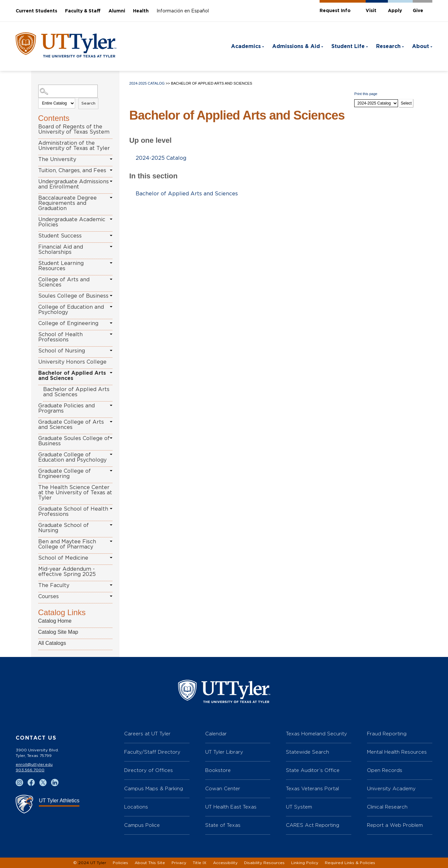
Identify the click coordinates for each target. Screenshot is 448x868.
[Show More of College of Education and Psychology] (111, 307)
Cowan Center (223, 788)
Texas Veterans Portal (312, 788)
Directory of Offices (149, 770)
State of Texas (223, 825)
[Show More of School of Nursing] (111, 351)
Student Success (60, 236)
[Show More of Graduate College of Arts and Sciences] (111, 422)
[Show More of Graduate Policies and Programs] (111, 405)
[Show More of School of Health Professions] (111, 334)
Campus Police (142, 825)
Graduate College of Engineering (65, 474)
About (421, 46)
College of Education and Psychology (71, 310)
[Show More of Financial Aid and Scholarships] (111, 247)
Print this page (366, 94)
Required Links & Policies (350, 863)
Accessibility (225, 863)
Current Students (36, 11)
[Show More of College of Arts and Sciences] (111, 279)
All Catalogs (52, 643)
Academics (246, 46)
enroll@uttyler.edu (34, 764)
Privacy (179, 863)
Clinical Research (387, 807)
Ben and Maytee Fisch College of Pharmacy (67, 544)
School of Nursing (62, 351)
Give (418, 11)
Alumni (117, 11)
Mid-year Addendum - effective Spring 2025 (67, 572)
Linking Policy (305, 863)
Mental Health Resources (397, 752)
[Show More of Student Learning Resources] (111, 263)
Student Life (348, 46)
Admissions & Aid (296, 46)
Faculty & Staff (83, 11)
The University (57, 159)
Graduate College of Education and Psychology (72, 457)
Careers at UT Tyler (147, 734)
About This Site (150, 863)
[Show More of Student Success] (111, 236)
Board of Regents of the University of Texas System (74, 129)
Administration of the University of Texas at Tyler (74, 146)
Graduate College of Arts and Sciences (71, 425)
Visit (371, 11)
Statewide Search (307, 752)
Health (141, 11)
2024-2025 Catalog (147, 83)
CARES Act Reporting (313, 825)
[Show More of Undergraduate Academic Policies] (111, 219)
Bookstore (218, 770)
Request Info (335, 11)
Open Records (385, 770)
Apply (395, 11)
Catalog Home (55, 621)
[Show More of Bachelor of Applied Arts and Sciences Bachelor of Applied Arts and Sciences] (111, 373)
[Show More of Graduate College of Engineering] (111, 471)
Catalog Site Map (58, 632)
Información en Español (183, 11)
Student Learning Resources (61, 266)
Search (88, 103)
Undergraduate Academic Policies (72, 222)
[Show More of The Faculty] (111, 585)
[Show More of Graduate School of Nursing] (111, 525)
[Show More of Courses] (111, 596)
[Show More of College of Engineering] (111, 323)
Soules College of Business (73, 296)
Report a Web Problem (395, 825)
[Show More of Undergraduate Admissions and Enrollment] (111, 181)
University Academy (391, 788)
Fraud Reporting (387, 734)
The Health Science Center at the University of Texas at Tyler (75, 493)
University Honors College (72, 362)
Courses (49, 597)
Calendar (216, 734)
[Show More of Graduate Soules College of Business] (111, 438)
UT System (299, 807)
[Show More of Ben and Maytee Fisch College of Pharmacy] (111, 541)
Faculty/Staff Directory (152, 752)
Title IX (200, 863)
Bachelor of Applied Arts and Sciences (72, 376)
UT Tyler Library (224, 752)
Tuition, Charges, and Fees (72, 171)
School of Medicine (63, 558)
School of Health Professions (60, 337)
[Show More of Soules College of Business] (111, 296)
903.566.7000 (30, 770)
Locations (136, 807)
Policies (120, 863)
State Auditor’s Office (313, 770)
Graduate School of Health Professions (73, 512)
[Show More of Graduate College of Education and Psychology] (111, 454)
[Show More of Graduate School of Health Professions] (111, 509)
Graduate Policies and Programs (66, 408)
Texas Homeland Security (316, 734)
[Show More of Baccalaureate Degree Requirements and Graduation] (111, 198)
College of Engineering (68, 323)
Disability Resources (264, 863)
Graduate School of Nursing (64, 528)
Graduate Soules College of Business (74, 441)
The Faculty (54, 585)
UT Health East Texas (231, 807)
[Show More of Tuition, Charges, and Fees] (111, 170)
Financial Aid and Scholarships (61, 250)
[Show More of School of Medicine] (111, 558)
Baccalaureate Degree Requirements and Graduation (67, 203)
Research (388, 46)
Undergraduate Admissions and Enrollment (74, 184)
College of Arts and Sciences (64, 282)
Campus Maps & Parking (154, 788)
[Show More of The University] (111, 159)
